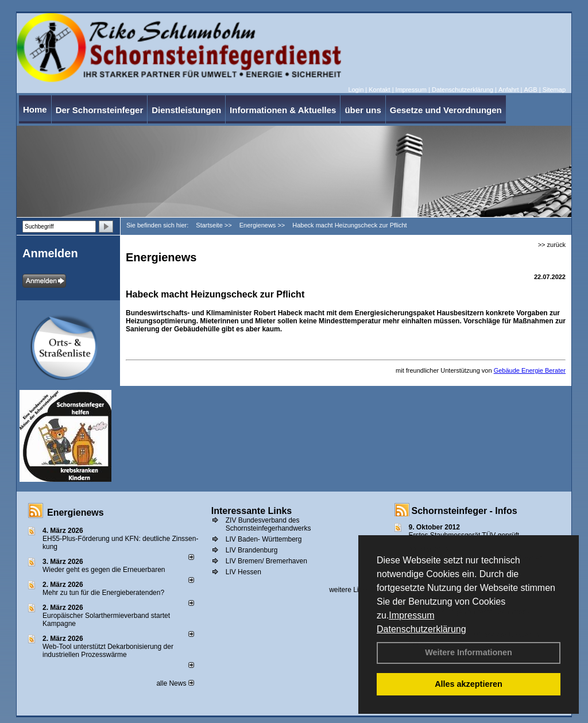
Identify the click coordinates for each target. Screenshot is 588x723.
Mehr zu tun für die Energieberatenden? (103, 593)
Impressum (411, 615)
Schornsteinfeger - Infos (465, 511)
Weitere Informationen (469, 652)
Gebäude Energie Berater (530, 370)
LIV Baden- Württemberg (264, 539)
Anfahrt (508, 90)
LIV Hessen (243, 572)
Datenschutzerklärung (421, 629)
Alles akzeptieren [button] (469, 684)
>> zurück (552, 245)
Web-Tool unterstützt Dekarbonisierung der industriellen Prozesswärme (108, 651)
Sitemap (554, 90)
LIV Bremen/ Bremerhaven (266, 561)
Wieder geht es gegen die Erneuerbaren (104, 570)
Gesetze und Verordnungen (446, 110)
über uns (363, 110)
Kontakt (379, 90)
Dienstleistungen (186, 110)
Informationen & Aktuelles (283, 110)
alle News (175, 683)
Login (356, 90)
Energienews (76, 513)
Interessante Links (252, 511)
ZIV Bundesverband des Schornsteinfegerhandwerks (268, 524)
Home (35, 109)
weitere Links (353, 590)
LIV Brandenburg (252, 550)
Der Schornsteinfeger (100, 110)
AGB (530, 90)
